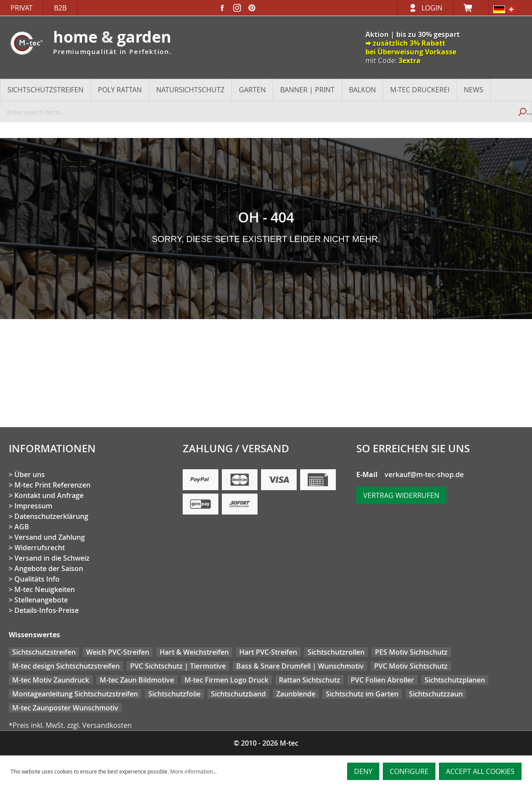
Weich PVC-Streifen (118, 652)
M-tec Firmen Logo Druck (226, 680)
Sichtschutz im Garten (362, 694)
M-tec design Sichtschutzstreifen (66, 666)
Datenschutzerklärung (51, 516)
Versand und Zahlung (50, 537)
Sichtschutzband (238, 694)
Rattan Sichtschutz (309, 680)
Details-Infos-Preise (47, 610)
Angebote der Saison (49, 568)
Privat (22, 8)
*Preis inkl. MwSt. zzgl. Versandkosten (70, 725)
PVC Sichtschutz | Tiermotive (178, 666)
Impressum (33, 506)
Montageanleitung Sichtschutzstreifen (75, 694)
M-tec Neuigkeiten (45, 589)
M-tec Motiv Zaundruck (51, 680)
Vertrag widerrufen (401, 495)
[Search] (522, 112)
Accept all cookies (480, 771)
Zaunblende (296, 694)
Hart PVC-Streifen (268, 652)
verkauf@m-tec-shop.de (424, 474)
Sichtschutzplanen (455, 680)
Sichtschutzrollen (336, 652)
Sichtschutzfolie (174, 694)
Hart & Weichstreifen (194, 652)
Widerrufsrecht (40, 548)
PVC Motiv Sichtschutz (411, 666)
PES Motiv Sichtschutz (411, 652)
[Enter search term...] (256, 112)
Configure (409, 771)
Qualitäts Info (37, 579)
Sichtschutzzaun (436, 694)
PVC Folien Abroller (382, 680)
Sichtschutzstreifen (44, 652)
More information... (193, 771)
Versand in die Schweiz (52, 558)
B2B (60, 8)
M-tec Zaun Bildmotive (137, 680)
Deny (363, 771)
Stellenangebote (41, 600)
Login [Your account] (432, 8)
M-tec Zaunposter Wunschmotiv (65, 708)
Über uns (30, 474)
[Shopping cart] (471, 8)
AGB (22, 527)
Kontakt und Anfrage (49, 495)
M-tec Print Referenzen (52, 485)
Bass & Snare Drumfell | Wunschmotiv (300, 666)
